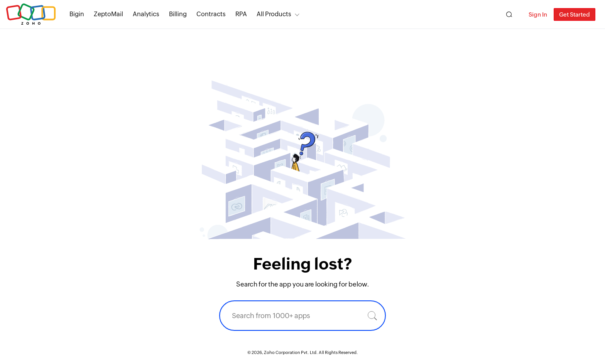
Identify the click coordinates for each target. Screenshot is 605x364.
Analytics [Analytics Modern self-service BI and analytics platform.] (146, 14)
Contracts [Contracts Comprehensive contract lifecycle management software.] (211, 14)
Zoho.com (31, 14)
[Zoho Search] (509, 14)
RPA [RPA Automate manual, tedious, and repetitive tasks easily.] (241, 14)
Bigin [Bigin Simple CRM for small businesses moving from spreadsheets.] (77, 14)
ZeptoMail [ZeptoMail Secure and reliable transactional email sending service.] (108, 14)
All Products (274, 14)
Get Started (575, 14)
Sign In (538, 14)
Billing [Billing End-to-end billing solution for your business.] (178, 14)
